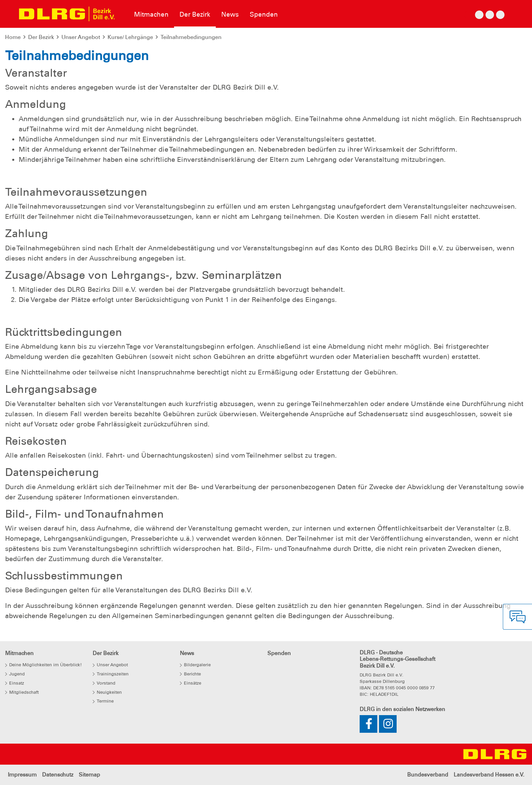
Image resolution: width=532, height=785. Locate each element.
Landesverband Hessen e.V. (489, 775)
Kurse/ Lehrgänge (130, 37)
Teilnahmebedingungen (191, 37)
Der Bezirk (41, 37)
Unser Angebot (81, 37)
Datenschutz (58, 775)
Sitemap (89, 775)
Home (13, 37)
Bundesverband (428, 775)
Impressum (22, 775)
